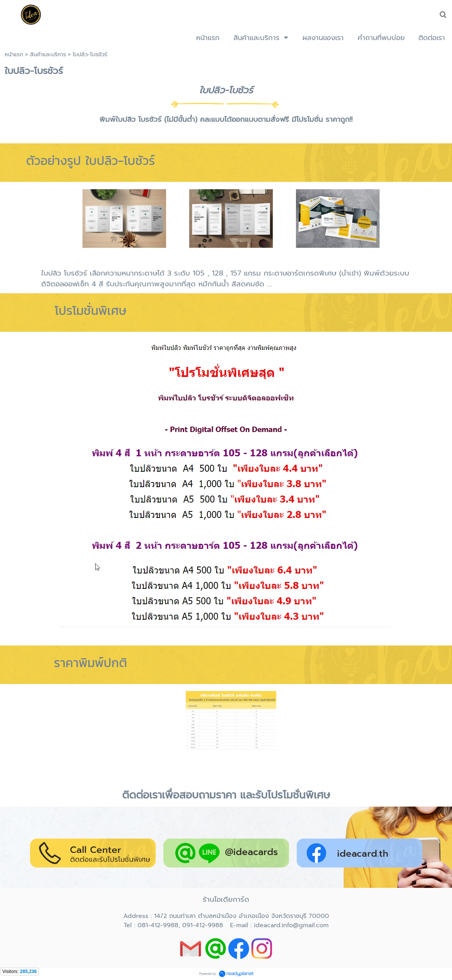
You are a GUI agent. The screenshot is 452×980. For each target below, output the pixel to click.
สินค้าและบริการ (48, 55)
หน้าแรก (14, 55)
